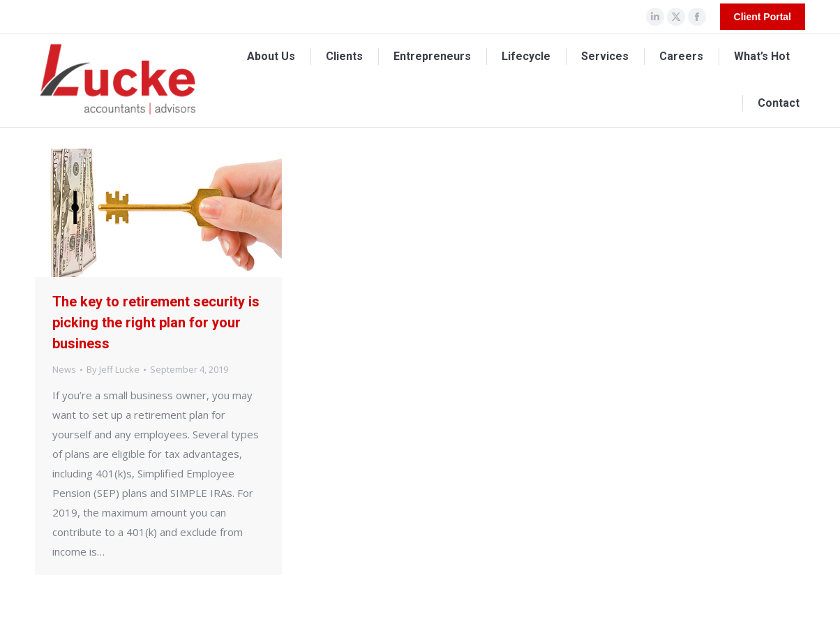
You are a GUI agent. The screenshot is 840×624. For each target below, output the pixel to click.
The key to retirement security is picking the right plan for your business (156, 322)
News (64, 369)
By (113, 369)
